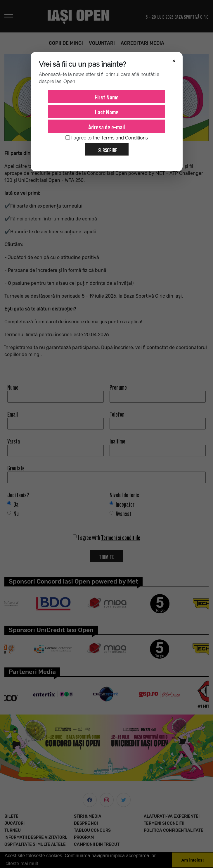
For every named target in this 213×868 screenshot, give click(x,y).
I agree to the (107, 138)
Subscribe (105, 148)
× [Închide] (174, 60)
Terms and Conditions (124, 138)
